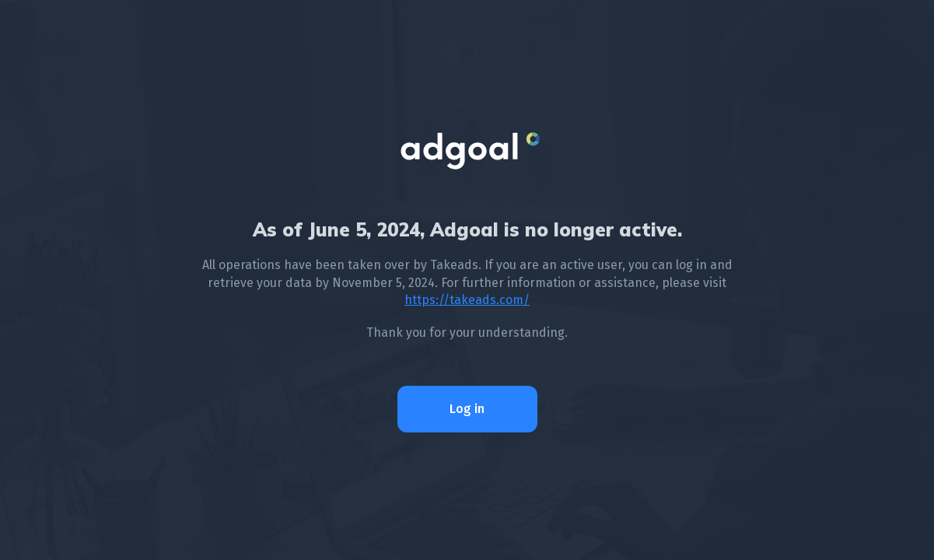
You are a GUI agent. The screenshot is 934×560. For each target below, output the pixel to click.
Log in (467, 409)
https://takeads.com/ (467, 300)
